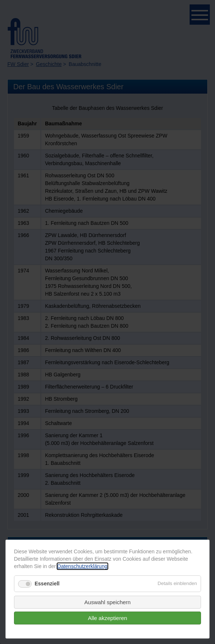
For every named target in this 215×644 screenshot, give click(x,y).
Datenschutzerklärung (82, 566)
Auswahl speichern (107, 602)
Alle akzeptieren (108, 618)
